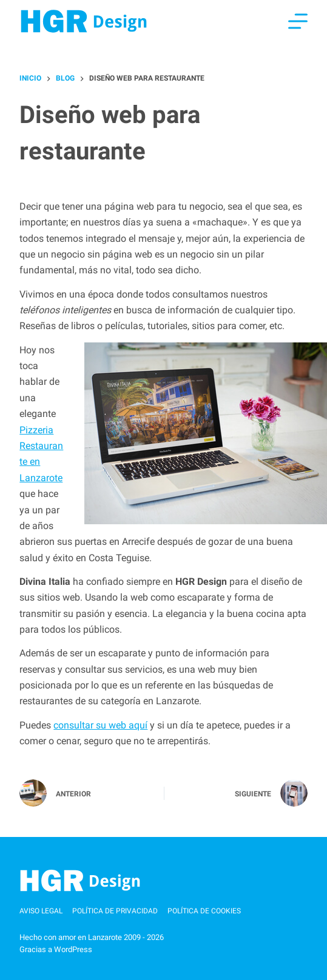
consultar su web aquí (100, 725)
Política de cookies (204, 911)
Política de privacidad (115, 911)
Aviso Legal (41, 911)
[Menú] (298, 21)
